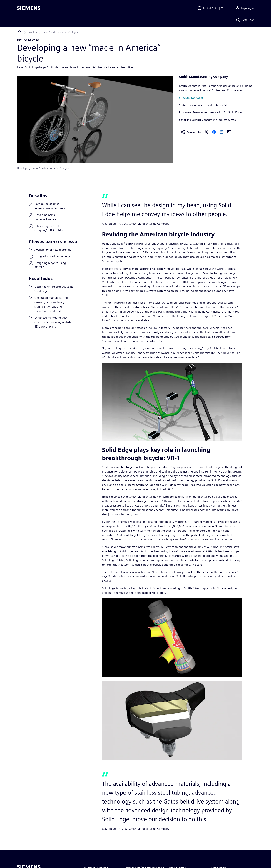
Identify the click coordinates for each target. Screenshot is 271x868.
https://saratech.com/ (191, 98)
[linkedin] (222, 132)
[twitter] (206, 132)
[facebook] (214, 132)
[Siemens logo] (29, 8)
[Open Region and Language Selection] (210, 8)
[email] (229, 132)
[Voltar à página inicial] (19, 32)
